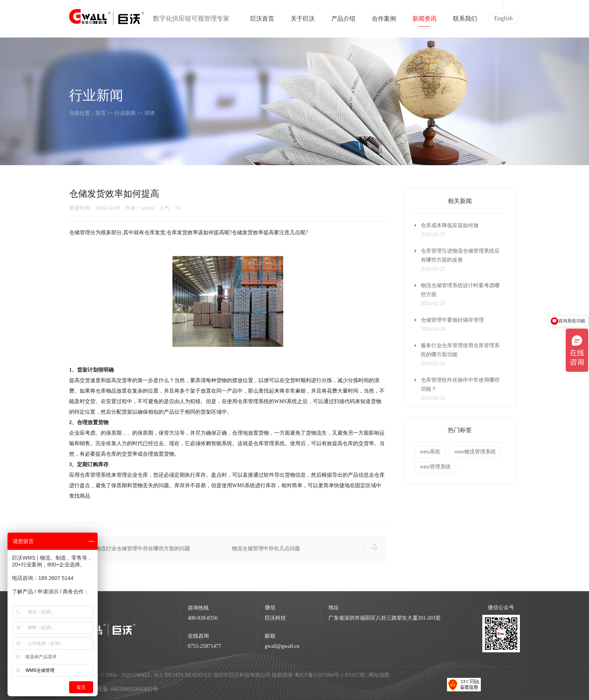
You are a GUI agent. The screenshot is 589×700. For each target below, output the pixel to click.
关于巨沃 (303, 21)
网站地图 (379, 675)
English (504, 18)
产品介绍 (343, 21)
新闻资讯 (424, 21)
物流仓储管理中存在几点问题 (266, 549)
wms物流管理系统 (475, 452)
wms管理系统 (435, 467)
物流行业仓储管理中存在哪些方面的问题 (143, 549)
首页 (101, 113)
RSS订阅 (355, 675)
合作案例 (384, 21)
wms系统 (430, 452)
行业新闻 (125, 113)
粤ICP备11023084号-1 (320, 675)
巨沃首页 (262, 21)
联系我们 (465, 21)
